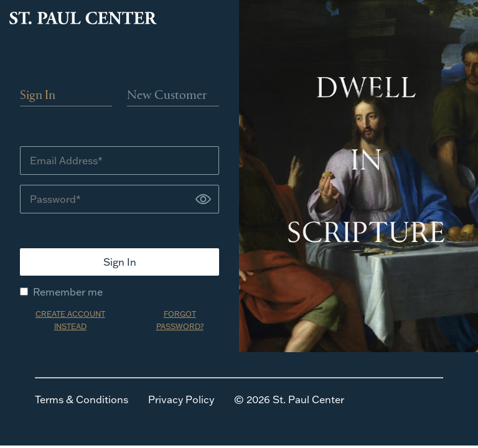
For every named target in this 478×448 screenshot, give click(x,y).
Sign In (38, 96)
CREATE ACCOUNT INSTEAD (70, 320)
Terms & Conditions (82, 399)
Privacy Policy (181, 399)
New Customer (167, 96)
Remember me (61, 292)
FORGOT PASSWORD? (180, 320)
